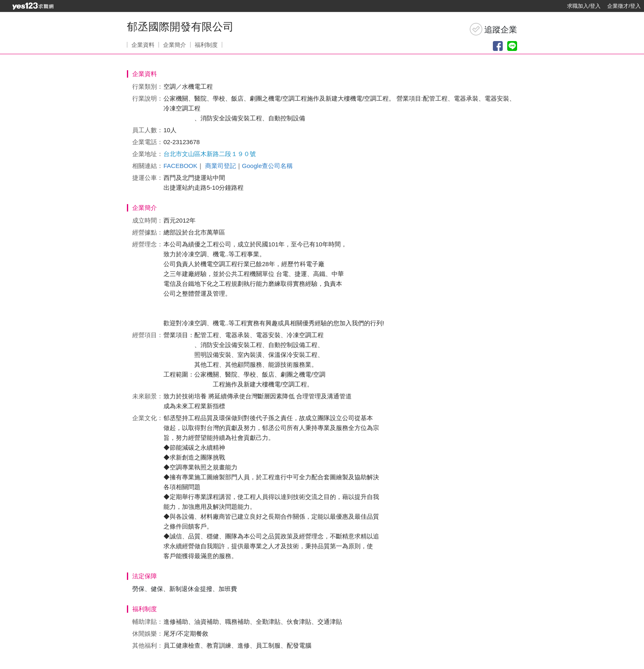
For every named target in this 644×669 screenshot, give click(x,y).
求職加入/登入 (584, 6)
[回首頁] (33, 6)
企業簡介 (175, 45)
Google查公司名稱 (267, 166)
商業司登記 (220, 166)
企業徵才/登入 (624, 6)
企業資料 (143, 45)
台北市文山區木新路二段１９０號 (210, 154)
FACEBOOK (181, 166)
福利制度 (206, 45)
